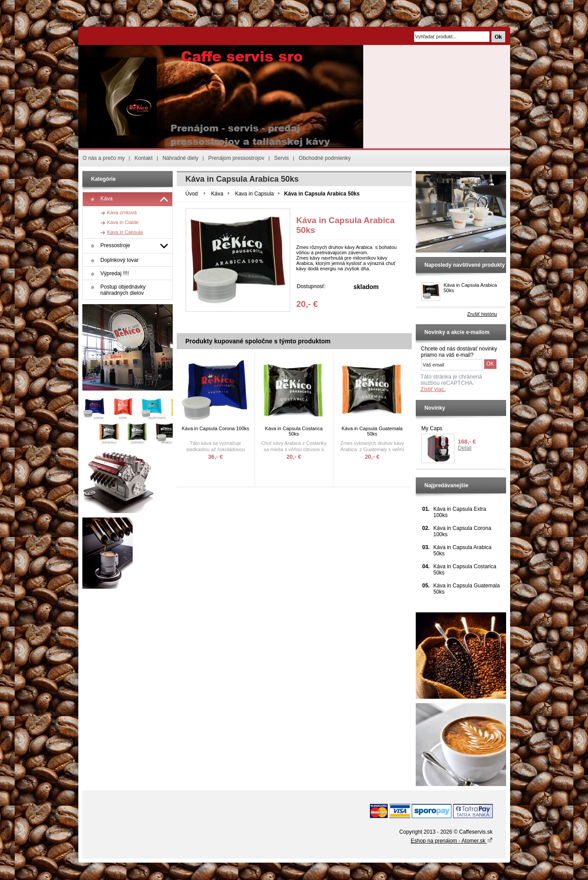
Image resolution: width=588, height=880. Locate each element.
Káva (217, 194)
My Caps (432, 428)
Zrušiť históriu (482, 314)
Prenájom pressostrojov (236, 158)
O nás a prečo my (104, 158)
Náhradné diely (180, 158)
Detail (465, 448)
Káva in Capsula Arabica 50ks (470, 288)
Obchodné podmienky (325, 158)
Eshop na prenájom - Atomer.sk (452, 841)
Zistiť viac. (433, 389)
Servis (282, 158)
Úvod (192, 194)
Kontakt (144, 158)
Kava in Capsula (254, 194)
